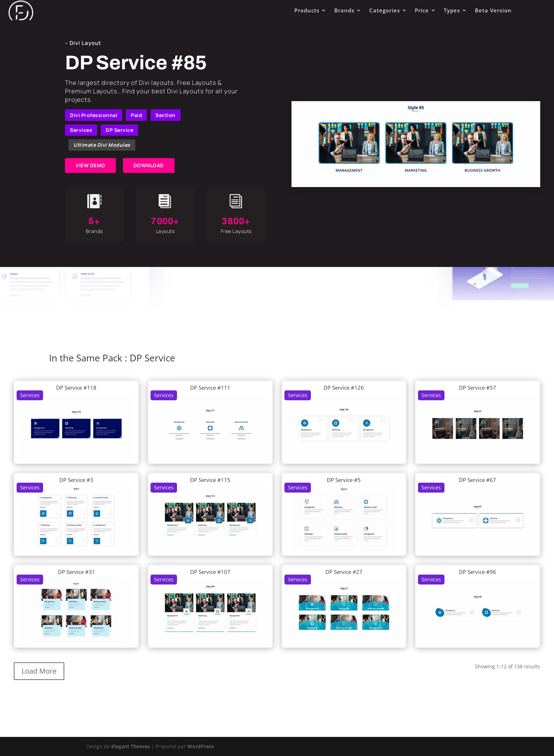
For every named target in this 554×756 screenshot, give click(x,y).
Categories (385, 10)
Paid (136, 115)
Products (307, 10)
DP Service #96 (478, 572)
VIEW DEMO (90, 165)
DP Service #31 (76, 572)
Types (452, 10)
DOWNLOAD (149, 165)
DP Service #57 (478, 388)
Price (422, 10)
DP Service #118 (76, 388)
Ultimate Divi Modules (102, 145)
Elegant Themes (131, 746)
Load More (39, 671)
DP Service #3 (76, 480)
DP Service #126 (344, 388)
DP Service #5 (344, 480)
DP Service (119, 130)
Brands (344, 10)
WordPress (201, 746)
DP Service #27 (344, 572)
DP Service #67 (478, 480)
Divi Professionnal (94, 115)
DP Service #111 (210, 388)
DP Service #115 (210, 480)
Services (81, 130)
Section (166, 115)
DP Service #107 (210, 572)
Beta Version (493, 10)
